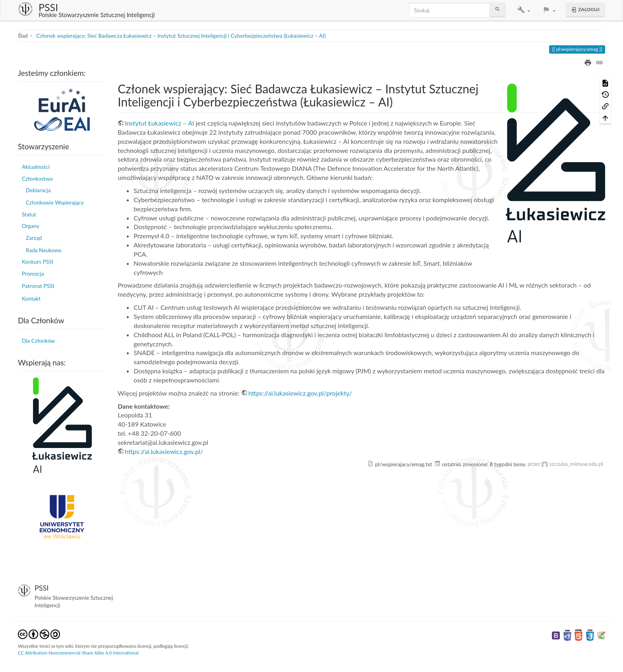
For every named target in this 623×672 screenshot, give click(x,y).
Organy (31, 226)
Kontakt (31, 299)
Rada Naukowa (44, 250)
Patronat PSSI (38, 286)
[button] (524, 10)
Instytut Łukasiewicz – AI (159, 123)
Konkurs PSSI (38, 262)
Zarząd (34, 238)
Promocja (33, 274)
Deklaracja (38, 190)
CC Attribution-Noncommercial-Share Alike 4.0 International (78, 653)
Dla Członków (38, 341)
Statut (29, 214)
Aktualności (36, 167)
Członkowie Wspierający (55, 203)
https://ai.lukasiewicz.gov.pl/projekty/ (300, 393)
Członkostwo (37, 179)
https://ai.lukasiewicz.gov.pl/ (164, 451)
